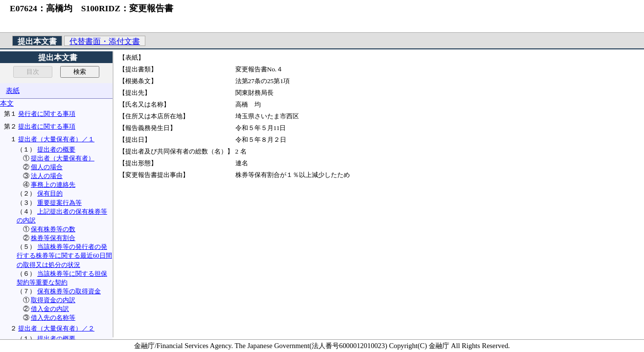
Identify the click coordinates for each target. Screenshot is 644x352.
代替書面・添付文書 (105, 41)
